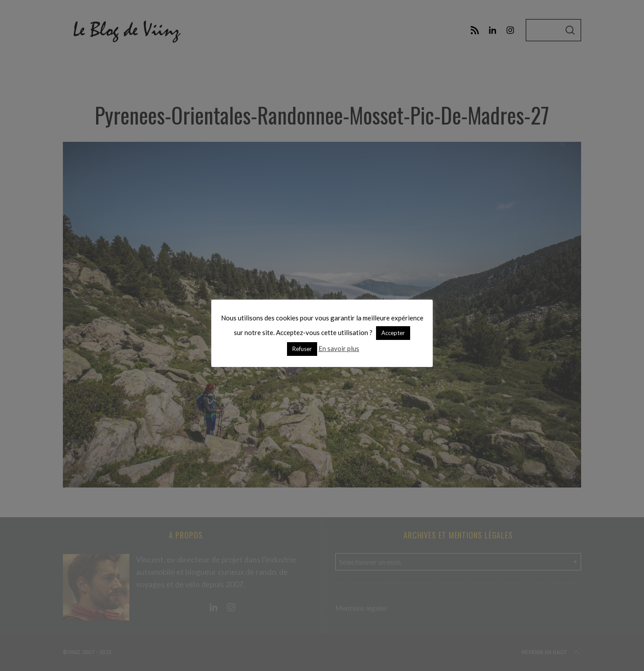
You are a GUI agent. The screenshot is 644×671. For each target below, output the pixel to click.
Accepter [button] (393, 333)
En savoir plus (339, 348)
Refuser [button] (302, 349)
